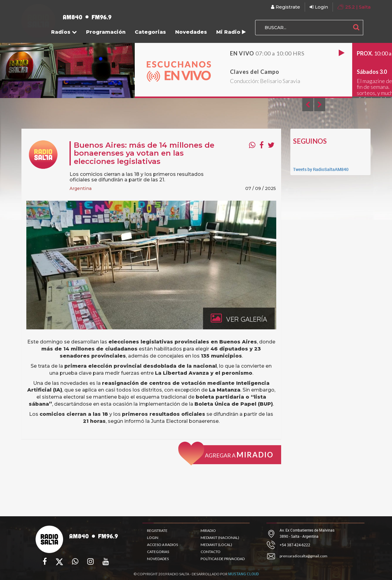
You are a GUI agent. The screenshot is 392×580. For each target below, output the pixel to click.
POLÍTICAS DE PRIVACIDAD (223, 559)
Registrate (286, 7)
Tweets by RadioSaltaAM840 (321, 169)
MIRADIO (208, 531)
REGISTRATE (157, 531)
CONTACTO (211, 552)
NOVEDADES (158, 559)
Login (319, 7)
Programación (106, 32)
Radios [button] (64, 32)
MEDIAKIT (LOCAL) (216, 545)
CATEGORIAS (158, 552)
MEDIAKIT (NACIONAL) (220, 538)
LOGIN (153, 538)
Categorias (150, 32)
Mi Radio (231, 32)
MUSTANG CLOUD (243, 576)
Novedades (191, 32)
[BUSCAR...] (302, 28)
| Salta (354, 7)
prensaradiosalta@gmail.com (303, 556)
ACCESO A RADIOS (162, 545)
